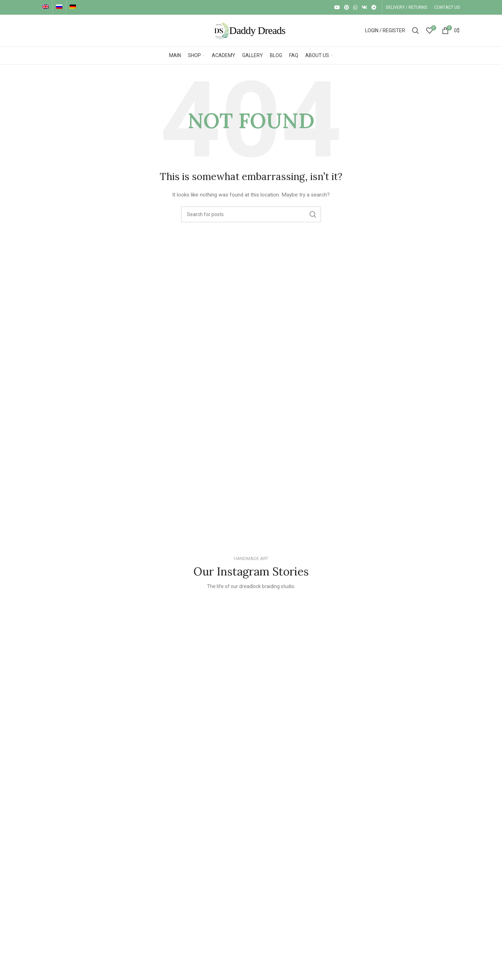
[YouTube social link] (337, 7)
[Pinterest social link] (347, 7)
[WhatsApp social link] (355, 7)
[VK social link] (364, 7)
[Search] (416, 30)
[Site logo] (251, 30)
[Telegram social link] (374, 7)
